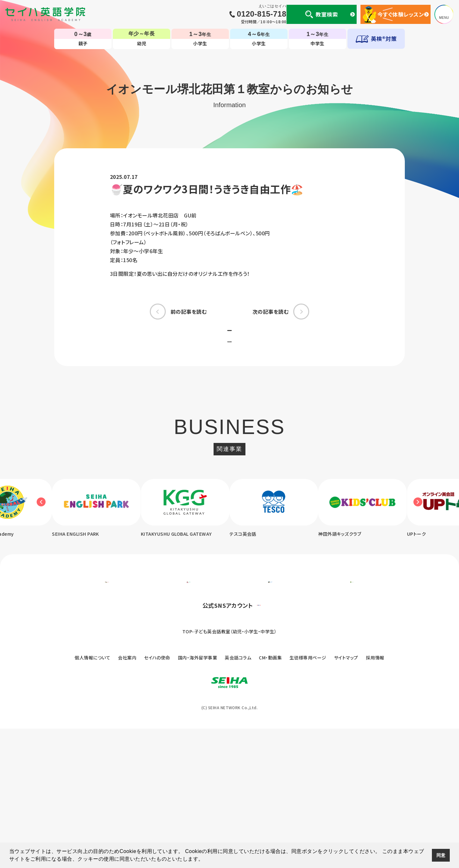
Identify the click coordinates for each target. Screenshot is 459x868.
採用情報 (375, 797)
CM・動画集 (270, 797)
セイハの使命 (157, 797)
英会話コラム (238, 797)
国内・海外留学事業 (197, 797)
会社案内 (127, 797)
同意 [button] (441, 855)
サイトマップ (346, 797)
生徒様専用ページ (308, 797)
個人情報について (92, 797)
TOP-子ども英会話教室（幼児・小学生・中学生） (230, 771)
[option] (184, 545)
